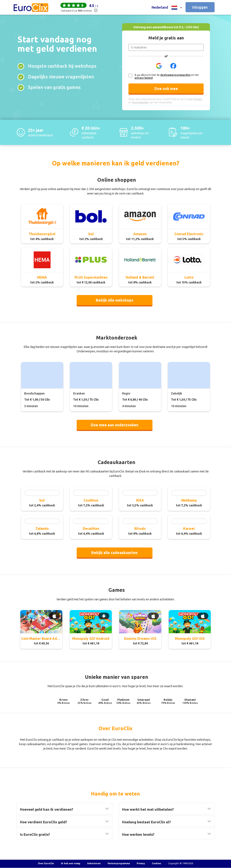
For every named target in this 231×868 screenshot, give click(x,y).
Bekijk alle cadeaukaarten (114, 553)
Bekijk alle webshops (115, 300)
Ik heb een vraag (71, 863)
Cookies (156, 863)
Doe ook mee (166, 89)
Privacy (141, 863)
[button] (167, 7)
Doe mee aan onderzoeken (115, 425)
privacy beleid (144, 78)
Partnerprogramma (119, 863)
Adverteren (94, 863)
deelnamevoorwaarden (175, 75)
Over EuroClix (46, 863)
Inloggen (200, 7)
